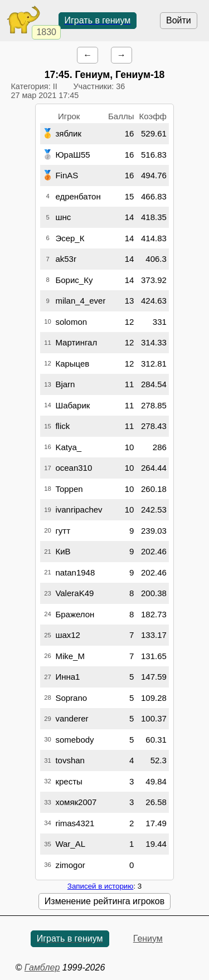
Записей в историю (100, 886)
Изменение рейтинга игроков (104, 901)
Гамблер (42, 967)
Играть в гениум (98, 20)
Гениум (148, 938)
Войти (179, 20)
